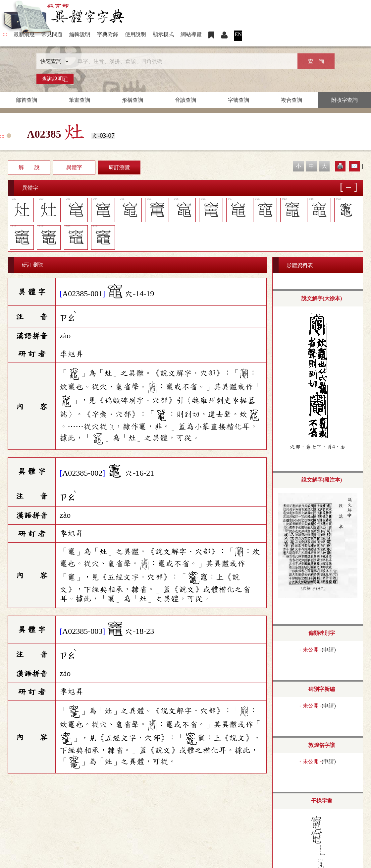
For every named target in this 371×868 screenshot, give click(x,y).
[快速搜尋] (183, 61)
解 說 (29, 167)
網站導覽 (191, 34)
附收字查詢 (344, 100)
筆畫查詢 (79, 100)
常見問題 (52, 34)
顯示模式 (163, 34)
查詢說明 (55, 79)
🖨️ (340, 166)
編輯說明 (80, 34)
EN (238, 34)
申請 (329, 650)
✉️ (354, 166)
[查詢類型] (53, 61)
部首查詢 (26, 100)
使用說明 (135, 34)
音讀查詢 (185, 100)
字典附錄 (108, 34)
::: (5, 34)
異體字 (74, 167)
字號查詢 (238, 100)
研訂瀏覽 (119, 167)
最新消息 (24, 34)
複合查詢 (291, 100)
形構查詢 (132, 100)
